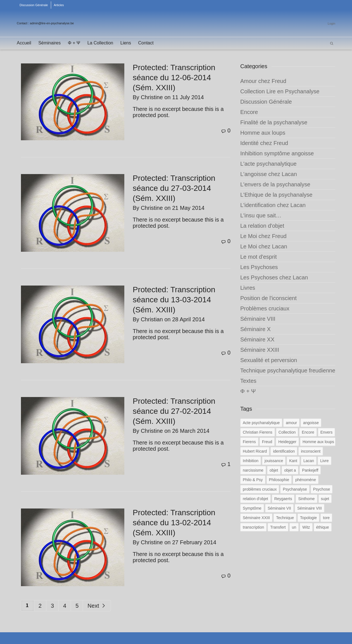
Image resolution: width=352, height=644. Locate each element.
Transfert (278, 527)
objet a (290, 470)
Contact (146, 43)
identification (284, 451)
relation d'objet (255, 499)
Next (97, 606)
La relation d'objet (262, 226)
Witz (306, 527)
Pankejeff (310, 470)
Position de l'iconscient (268, 298)
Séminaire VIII (258, 319)
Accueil (24, 43)
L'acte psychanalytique (268, 164)
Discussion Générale (34, 5)
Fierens (249, 442)
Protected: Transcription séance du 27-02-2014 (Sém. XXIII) (174, 411)
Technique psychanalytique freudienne (288, 370)
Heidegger (287, 442)
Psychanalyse (295, 489)
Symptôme (252, 508)
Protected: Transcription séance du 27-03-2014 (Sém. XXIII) (174, 188)
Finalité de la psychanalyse (274, 122)
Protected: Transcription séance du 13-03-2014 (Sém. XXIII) (174, 300)
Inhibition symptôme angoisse (277, 153)
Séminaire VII (279, 508)
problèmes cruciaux (260, 489)
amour (291, 423)
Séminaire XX (257, 339)
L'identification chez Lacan (273, 205)
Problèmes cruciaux (265, 308)
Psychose (322, 489)
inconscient (311, 451)
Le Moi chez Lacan (264, 246)
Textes (248, 381)
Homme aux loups (263, 133)
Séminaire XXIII (260, 350)
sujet (325, 499)
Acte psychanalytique (261, 423)
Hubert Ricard (255, 451)
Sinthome (306, 499)
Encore (249, 112)
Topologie (308, 518)
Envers (327, 432)
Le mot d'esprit (259, 257)
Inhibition (251, 461)
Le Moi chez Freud (263, 236)
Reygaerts (283, 499)
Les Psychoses (259, 267)
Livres (248, 288)
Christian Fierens (258, 432)
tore (326, 518)
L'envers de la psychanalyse (275, 184)
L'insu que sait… (261, 215)
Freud (267, 442)
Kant (293, 461)
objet (274, 470)
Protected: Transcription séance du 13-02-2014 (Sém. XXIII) (174, 523)
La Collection (100, 43)
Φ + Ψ (74, 43)
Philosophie (279, 480)
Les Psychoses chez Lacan (274, 277)
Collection (287, 432)
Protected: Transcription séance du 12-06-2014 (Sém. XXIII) (174, 78)
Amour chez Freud (263, 81)
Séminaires (49, 43)
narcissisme (253, 470)
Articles (59, 5)
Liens (126, 43)
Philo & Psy (253, 480)
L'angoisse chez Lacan (269, 174)
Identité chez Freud (264, 143)
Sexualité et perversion (269, 360)
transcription (253, 527)
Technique (285, 518)
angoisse (311, 423)
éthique (323, 527)
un (294, 527)
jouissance (274, 461)
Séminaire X (255, 329)
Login (331, 23)
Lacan (309, 461)
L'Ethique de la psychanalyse (276, 195)
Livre (324, 461)
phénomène (306, 480)
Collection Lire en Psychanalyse (280, 91)
